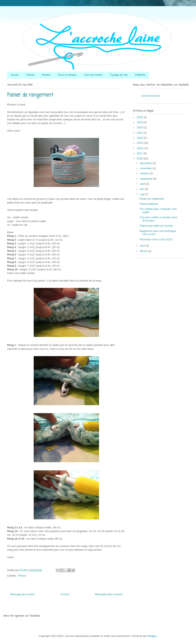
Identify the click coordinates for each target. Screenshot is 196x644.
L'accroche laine (150, 96)
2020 (140, 138)
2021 (140, 133)
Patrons (46, 75)
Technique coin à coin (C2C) (156, 239)
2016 (140, 158)
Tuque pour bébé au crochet (156, 226)
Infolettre (140, 75)
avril (143, 246)
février (144, 251)
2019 (140, 143)
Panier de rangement (152, 199)
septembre (147, 179)
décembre (146, 163)
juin (143, 189)
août (143, 184)
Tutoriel (30, 75)
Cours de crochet (93, 75)
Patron (22, 576)
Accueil (15, 75)
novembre (146, 168)
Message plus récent (22, 594)
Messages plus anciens (109, 594)
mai (143, 194)
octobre (145, 173)
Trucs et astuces (67, 75)
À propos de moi (119, 75)
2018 (140, 148)
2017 (140, 153)
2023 (140, 127)
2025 (140, 117)
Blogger (152, 636)
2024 (140, 122)
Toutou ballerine (149, 204)
